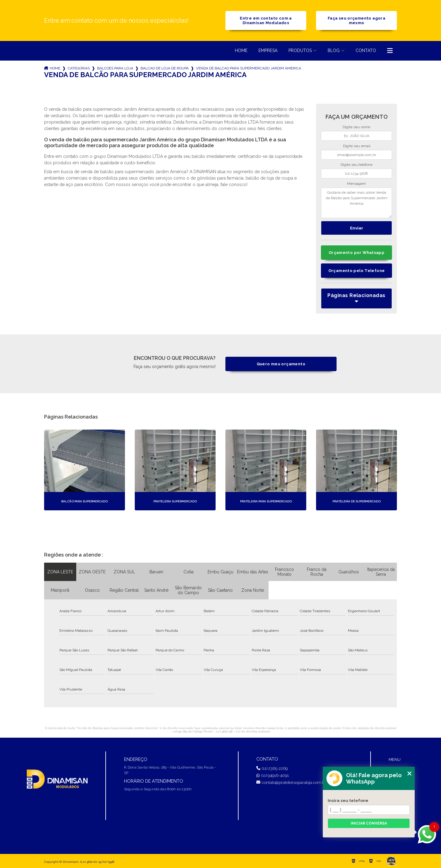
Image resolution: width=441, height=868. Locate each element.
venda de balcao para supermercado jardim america (249, 68)
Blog (334, 50)
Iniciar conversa (369, 823)
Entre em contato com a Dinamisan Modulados (266, 20)
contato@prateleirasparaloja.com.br (291, 782)
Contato (366, 50)
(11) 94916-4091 (273, 775)
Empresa (268, 50)
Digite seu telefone (356, 165)
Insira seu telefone (348, 800)
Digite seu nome (356, 127)
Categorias (79, 68)
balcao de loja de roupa (165, 68)
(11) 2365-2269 (272, 768)
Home (241, 50)
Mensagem (356, 184)
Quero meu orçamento (281, 364)
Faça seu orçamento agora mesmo (356, 20)
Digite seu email (357, 146)
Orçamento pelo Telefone (357, 271)
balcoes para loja (115, 68)
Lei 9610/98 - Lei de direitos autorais (243, 731)
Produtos (300, 50)
